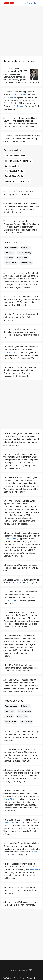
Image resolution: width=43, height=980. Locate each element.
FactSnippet (7, 978)
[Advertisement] (21, 31)
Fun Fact (15, 156)
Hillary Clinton (11, 263)
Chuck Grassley (25, 253)
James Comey (26, 263)
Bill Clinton (19, 106)
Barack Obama (20, 95)
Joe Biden (9, 258)
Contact (37, 978)
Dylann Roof (22, 258)
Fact (12, 166)
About (16, 978)
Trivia (14, 176)
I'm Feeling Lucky (32, 3)
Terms (23, 978)
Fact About (15, 171)
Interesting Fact (19, 161)
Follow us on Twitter (22, 971)
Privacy (30, 978)
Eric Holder (9, 97)
